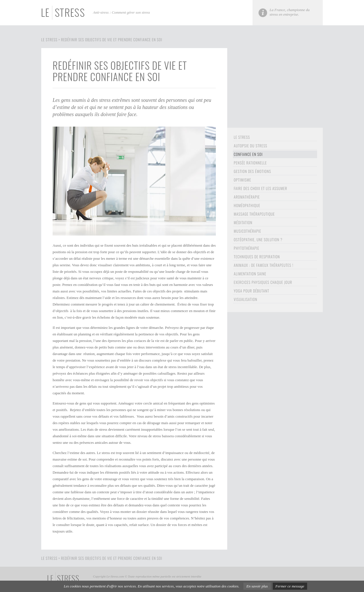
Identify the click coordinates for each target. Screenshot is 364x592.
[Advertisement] (275, 88)
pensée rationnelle (250, 163)
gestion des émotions (252, 171)
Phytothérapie (247, 248)
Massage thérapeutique (254, 214)
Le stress (49, 40)
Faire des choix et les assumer (260, 188)
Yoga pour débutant (252, 291)
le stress (242, 137)
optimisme (242, 180)
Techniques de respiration (257, 257)
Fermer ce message (290, 586)
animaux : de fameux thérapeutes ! (264, 265)
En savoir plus (257, 586)
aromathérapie (247, 197)
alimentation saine (250, 274)
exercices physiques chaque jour (263, 282)
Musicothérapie (247, 231)
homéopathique (247, 205)
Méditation (243, 222)
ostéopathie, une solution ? (258, 240)
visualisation (246, 299)
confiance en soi (248, 154)
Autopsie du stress (251, 146)
